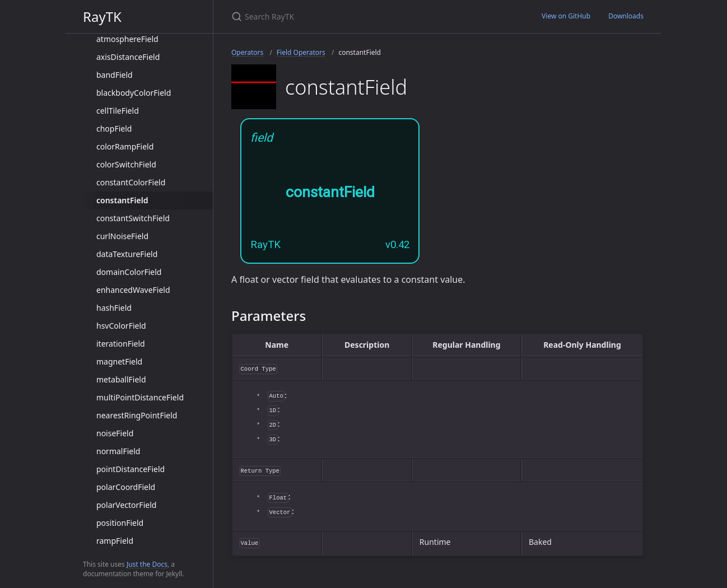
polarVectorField (126, 505)
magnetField (119, 361)
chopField (114, 129)
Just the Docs (147, 564)
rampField (115, 541)
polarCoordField (126, 487)
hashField (114, 308)
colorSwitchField (126, 164)
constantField (122, 200)
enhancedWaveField (133, 290)
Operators (247, 52)
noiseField (115, 433)
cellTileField (118, 111)
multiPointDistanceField (140, 397)
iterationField (121, 344)
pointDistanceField (131, 469)
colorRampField (125, 146)
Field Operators (301, 52)
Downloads (626, 16)
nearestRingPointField (137, 415)
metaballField (121, 379)
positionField (120, 523)
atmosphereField (127, 39)
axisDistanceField (128, 57)
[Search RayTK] (363, 17)
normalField (118, 451)
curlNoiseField (122, 236)
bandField (115, 75)
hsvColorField (121, 326)
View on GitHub (566, 16)
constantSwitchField (133, 218)
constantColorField (131, 182)
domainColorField (129, 272)
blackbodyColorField (134, 93)
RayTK (102, 17)
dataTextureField (127, 254)
